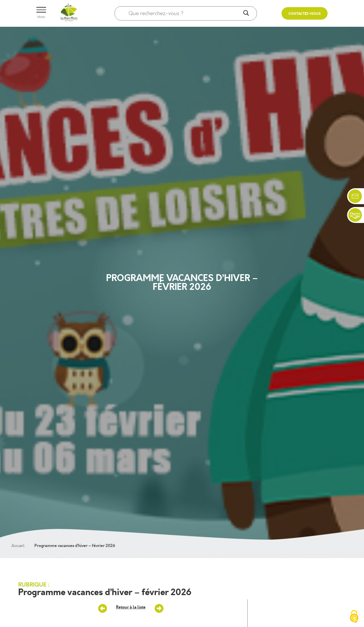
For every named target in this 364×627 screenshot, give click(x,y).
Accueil (18, 546)
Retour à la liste (131, 607)
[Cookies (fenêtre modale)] (354, 617)
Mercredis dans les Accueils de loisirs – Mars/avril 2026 (103, 608)
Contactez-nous (305, 14)
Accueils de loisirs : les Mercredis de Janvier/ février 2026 (159, 608)
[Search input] (185, 13)
